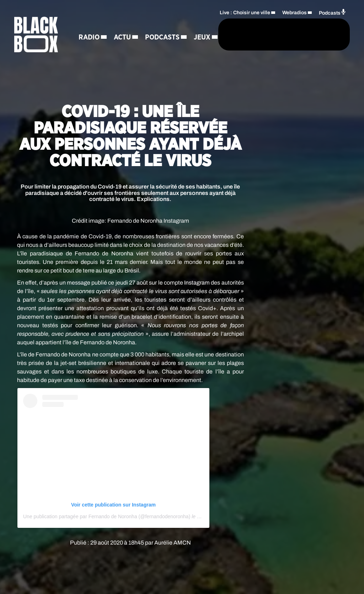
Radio (89, 23)
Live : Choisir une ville (245, 24)
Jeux (136, 48)
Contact (135, 73)
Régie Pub (96, 73)
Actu (122, 23)
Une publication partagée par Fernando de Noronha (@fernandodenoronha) (107, 516)
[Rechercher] (196, 46)
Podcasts (96, 48)
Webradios (295, 24)
